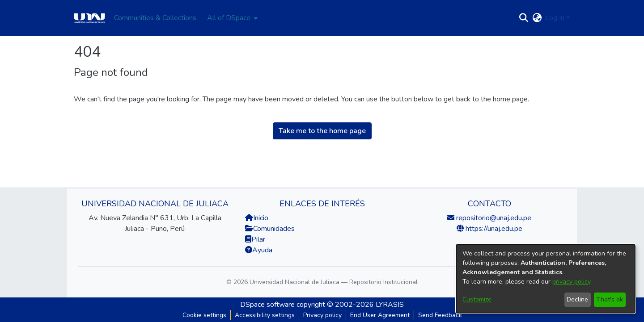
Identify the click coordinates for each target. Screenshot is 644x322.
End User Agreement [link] (380, 315)
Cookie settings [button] (204, 315)
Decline (577, 299)
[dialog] (546, 279)
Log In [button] (556, 18)
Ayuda (259, 250)
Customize (477, 299)
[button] (523, 18)
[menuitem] (231, 18)
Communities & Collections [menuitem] (155, 18)
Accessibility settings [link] (265, 315)
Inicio (257, 218)
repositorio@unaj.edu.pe (493, 218)
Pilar (258, 239)
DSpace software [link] (267, 305)
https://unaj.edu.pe (493, 229)
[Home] (89, 18)
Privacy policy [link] (322, 315)
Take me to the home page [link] (322, 131)
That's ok (610, 299)
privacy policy (571, 282)
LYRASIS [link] (390, 305)
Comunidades (270, 229)
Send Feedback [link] (440, 315)
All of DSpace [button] (229, 18)
